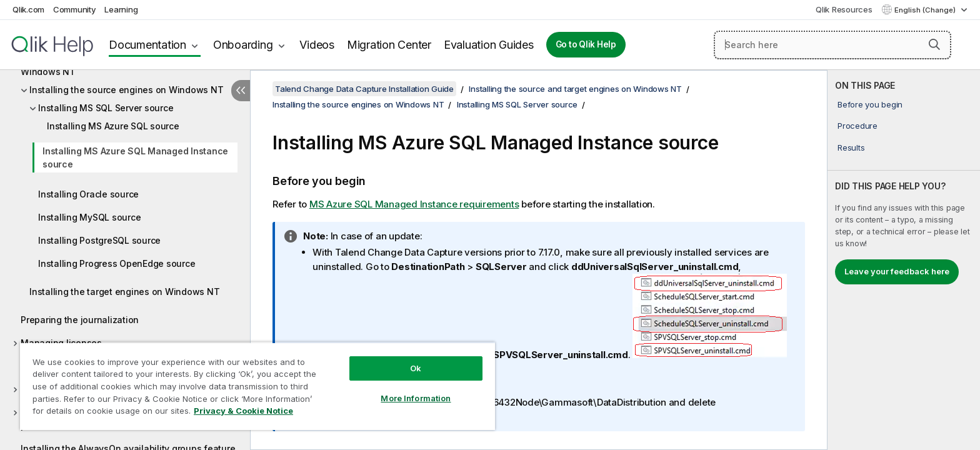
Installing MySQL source (89, 217)
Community (75, 9)
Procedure (857, 126)
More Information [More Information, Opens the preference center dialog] (416, 398)
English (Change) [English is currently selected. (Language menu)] (926, 10)
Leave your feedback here (897, 271)
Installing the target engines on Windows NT (124, 292)
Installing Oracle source (88, 194)
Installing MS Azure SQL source (113, 126)
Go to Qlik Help (586, 44)
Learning (121, 9)
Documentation (147, 45)
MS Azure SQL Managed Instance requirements (414, 204)
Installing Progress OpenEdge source (117, 263)
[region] (257, 386)
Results (851, 147)
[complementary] (904, 260)
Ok (416, 368)
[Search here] (832, 45)
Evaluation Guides (489, 45)
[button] (934, 44)
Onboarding (243, 45)
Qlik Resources (844, 9)
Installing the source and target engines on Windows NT (575, 89)
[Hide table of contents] (241, 91)
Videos (317, 45)
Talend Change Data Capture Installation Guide (364, 89)
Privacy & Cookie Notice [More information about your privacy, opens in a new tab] (243, 411)
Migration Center (389, 45)
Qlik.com (28, 9)
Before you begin (870, 104)
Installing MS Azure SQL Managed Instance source (135, 157)
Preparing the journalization (80, 320)
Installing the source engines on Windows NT (126, 90)
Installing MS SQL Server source (106, 108)
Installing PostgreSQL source (99, 240)
